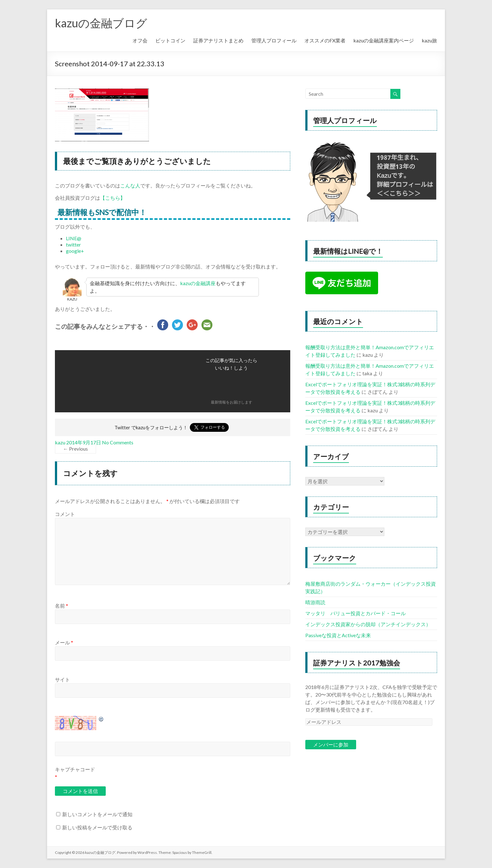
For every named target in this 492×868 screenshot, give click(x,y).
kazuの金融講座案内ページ (384, 40)
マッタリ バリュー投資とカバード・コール (356, 613)
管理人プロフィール (274, 40)
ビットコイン (170, 40)
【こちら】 (113, 198)
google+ (75, 251)
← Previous (75, 449)
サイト (62, 679)
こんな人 (130, 185)
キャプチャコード (75, 769)
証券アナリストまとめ (218, 40)
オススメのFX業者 (325, 40)
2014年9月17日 (84, 442)
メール (64, 642)
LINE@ (74, 238)
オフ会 (140, 40)
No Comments (118, 442)
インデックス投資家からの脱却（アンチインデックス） (368, 624)
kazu (60, 442)
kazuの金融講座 (198, 283)
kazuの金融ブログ (101, 23)
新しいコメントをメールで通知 (97, 814)
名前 (61, 606)
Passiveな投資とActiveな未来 (338, 635)
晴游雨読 (315, 602)
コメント (65, 514)
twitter (73, 244)
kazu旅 (429, 40)
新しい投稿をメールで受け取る (97, 827)
